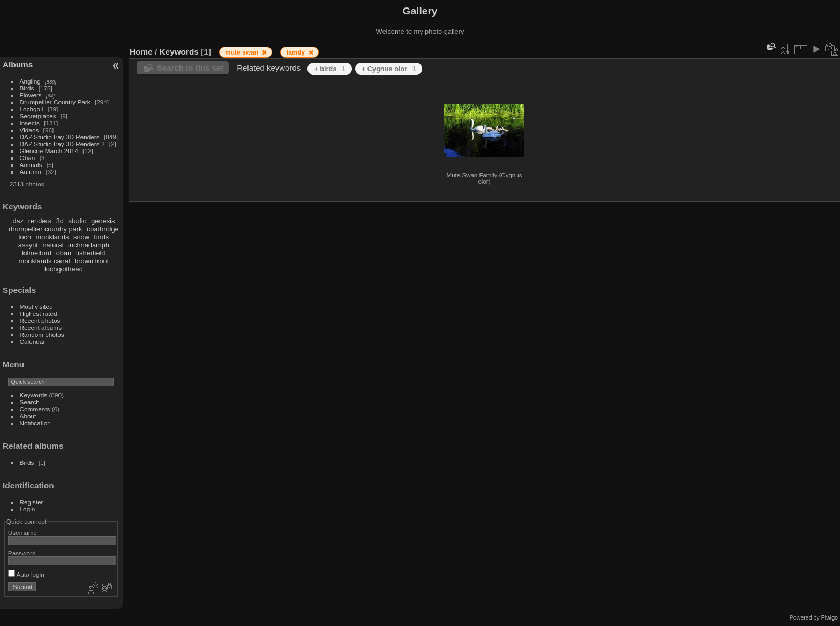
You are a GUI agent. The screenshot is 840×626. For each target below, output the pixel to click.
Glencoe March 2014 (49, 151)
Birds (27, 88)
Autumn (31, 172)
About (28, 416)
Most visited (36, 307)
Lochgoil (32, 109)
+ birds (329, 69)
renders (40, 221)
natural (53, 245)
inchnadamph (89, 245)
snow (81, 237)
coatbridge (103, 229)
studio (77, 221)
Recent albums (41, 327)
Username (22, 533)
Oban (28, 158)
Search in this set (190, 68)
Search (30, 402)
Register (32, 502)
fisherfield (91, 253)
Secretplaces (38, 116)
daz (18, 221)
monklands (52, 237)
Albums (18, 65)
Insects (30, 123)
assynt (28, 245)
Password (22, 553)
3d (60, 221)
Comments (35, 409)
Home (141, 52)
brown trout (92, 261)
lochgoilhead (64, 269)
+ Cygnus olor (389, 69)
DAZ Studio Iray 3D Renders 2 (62, 144)
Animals (31, 165)
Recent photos (40, 320)
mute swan (242, 52)
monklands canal (44, 261)
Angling (30, 81)
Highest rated (39, 314)
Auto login (26, 574)
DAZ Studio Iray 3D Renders (60, 137)
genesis (103, 221)
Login (28, 509)
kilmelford (37, 253)
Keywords (34, 395)
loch (25, 237)
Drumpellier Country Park (55, 102)
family (296, 52)
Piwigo (830, 617)
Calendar (33, 341)
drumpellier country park (45, 229)
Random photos (42, 334)
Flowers (31, 95)
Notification (35, 423)
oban (64, 253)
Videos (29, 130)
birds (101, 237)
